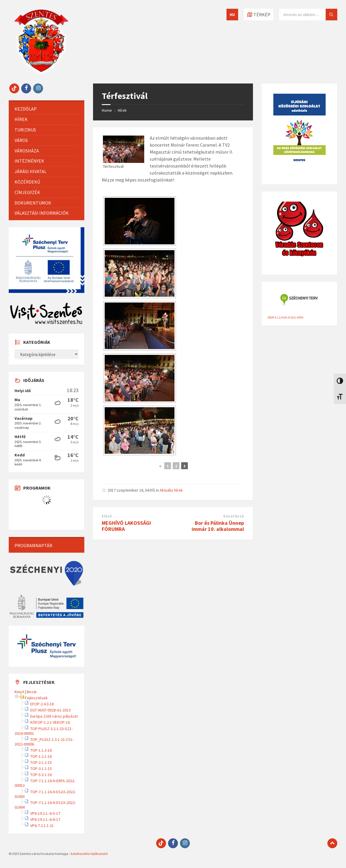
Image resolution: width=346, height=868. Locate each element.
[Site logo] (41, 72)
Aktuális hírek (171, 490)
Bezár (32, 692)
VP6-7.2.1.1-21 (42, 826)
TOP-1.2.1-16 (41, 756)
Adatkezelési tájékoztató (89, 854)
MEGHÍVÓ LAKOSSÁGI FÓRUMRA (126, 526)
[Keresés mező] (308, 15)
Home (107, 110)
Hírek (122, 110)
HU (232, 15)
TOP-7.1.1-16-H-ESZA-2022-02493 (45, 794)
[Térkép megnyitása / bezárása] (259, 15)
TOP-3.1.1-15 (41, 769)
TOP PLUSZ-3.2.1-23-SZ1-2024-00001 (44, 731)
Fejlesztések (36, 698)
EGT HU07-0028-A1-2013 (50, 710)
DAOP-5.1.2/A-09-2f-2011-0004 (285, 318)
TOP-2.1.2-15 (41, 762)
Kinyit (19, 692)
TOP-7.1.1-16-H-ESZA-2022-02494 (45, 805)
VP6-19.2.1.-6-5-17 (45, 813)
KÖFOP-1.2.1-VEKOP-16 (50, 722)
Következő (234, 516)
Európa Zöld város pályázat (54, 716)
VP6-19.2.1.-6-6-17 (45, 819)
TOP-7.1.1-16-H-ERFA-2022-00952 (45, 783)
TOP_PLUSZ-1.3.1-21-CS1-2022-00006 (44, 742)
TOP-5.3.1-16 (41, 775)
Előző (107, 516)
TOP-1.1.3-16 (41, 750)
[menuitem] (47, 109)
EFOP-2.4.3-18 (42, 704)
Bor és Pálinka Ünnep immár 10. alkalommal (218, 526)
